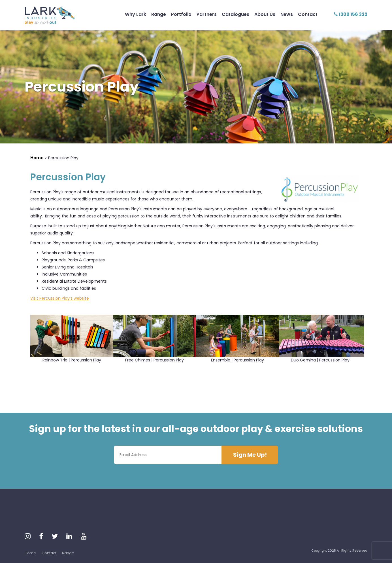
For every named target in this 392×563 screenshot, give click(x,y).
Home (30, 553)
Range (159, 14)
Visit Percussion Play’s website (60, 298)
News (287, 14)
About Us (265, 14)
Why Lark (136, 14)
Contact (308, 14)
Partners (207, 14)
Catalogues (236, 14)
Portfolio (181, 14)
